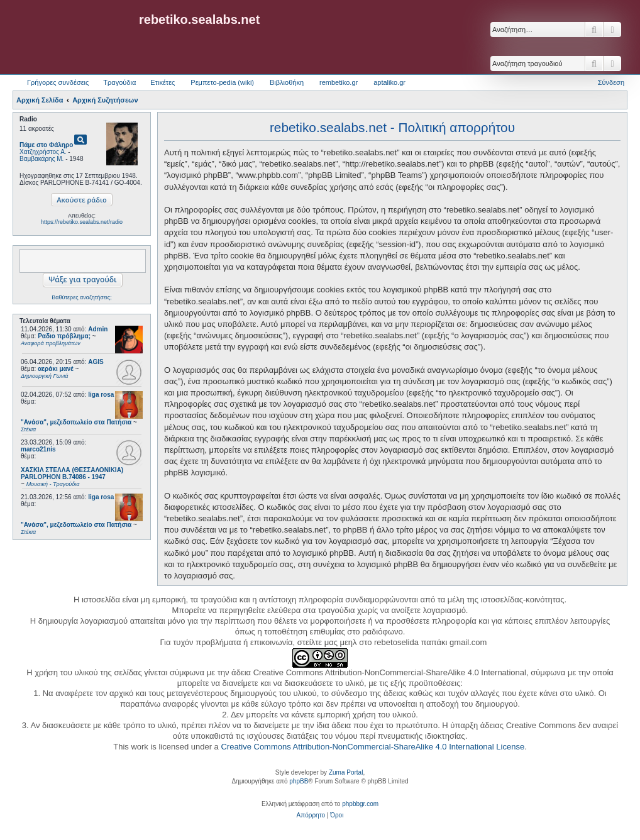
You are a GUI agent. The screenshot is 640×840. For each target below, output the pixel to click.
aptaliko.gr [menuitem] (389, 82)
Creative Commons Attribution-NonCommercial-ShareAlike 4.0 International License (372, 747)
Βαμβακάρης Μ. (41, 159)
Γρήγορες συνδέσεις (58, 82)
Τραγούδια (119, 82)
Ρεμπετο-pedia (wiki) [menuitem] (222, 82)
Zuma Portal (346, 772)
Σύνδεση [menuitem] (611, 82)
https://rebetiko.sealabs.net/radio (82, 222)
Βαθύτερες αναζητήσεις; (81, 297)
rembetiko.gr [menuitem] (339, 82)
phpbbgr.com (360, 804)
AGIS (96, 362)
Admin (98, 329)
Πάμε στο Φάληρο (46, 145)
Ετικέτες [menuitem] (163, 82)
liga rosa (101, 395)
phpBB (299, 781)
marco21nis (38, 449)
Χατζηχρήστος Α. (43, 152)
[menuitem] (311, 815)
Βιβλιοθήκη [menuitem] (287, 82)
